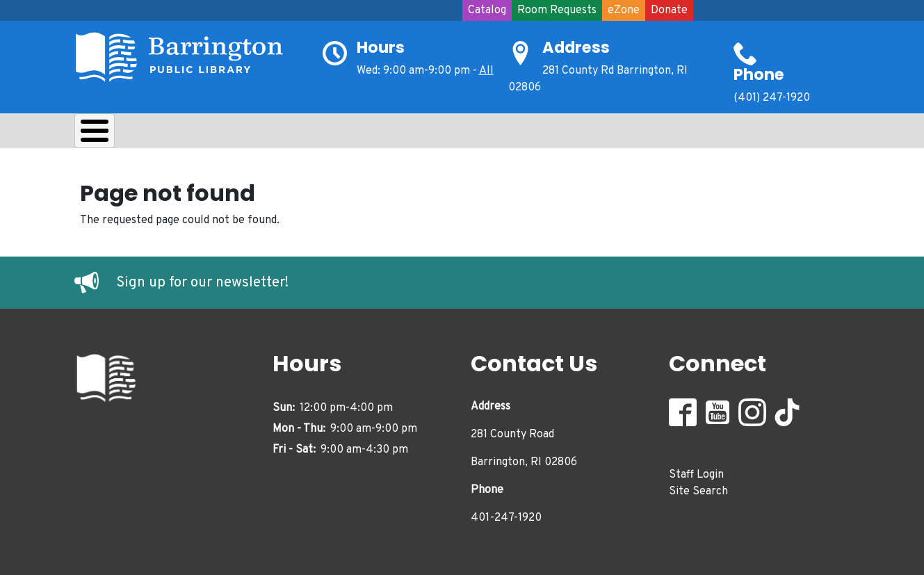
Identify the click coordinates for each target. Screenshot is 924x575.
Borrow (184, 134)
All (486, 71)
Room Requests (557, 10)
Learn (258, 134)
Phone (759, 74)
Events (530, 134)
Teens (386, 134)
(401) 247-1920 (772, 98)
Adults (457, 134)
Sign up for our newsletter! (202, 280)
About (110, 134)
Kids (322, 134)
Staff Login (696, 471)
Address (576, 47)
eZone (624, 10)
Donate (669, 10)
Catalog (487, 10)
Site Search (698, 487)
